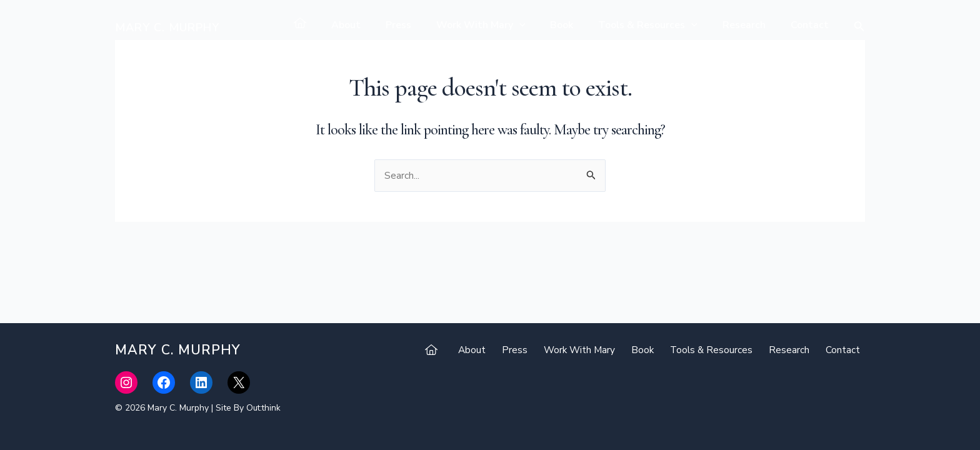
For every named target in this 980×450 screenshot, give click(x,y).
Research (752, 25)
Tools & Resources (660, 25)
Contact (812, 25)
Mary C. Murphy (167, 27)
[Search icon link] (859, 28)
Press (426, 25)
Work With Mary (503, 25)
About (378, 25)
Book (579, 25)
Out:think (264, 408)
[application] (542, 25)
